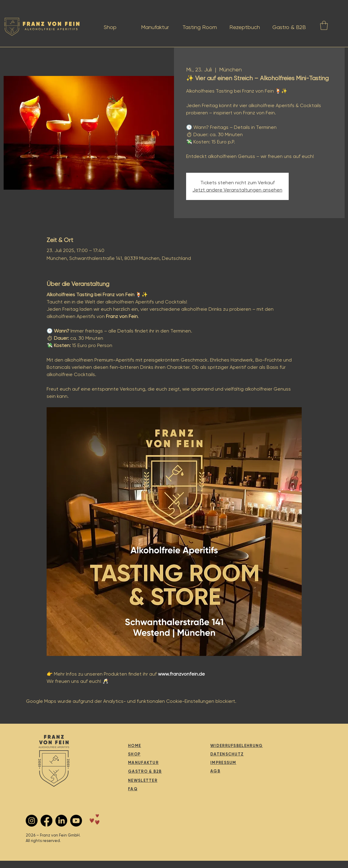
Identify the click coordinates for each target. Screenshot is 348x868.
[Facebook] (46, 821)
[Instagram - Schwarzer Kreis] (32, 821)
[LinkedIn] (61, 821)
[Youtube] (76, 821)
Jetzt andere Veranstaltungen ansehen (237, 190)
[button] (324, 25)
